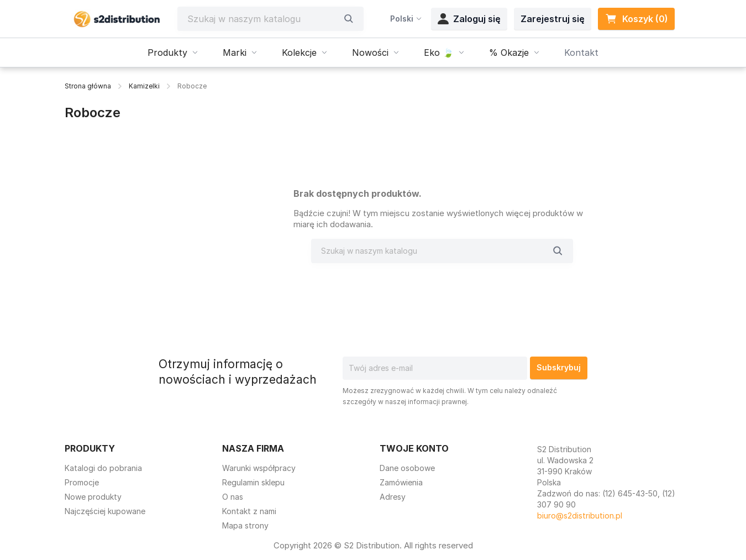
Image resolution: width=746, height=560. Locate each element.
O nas (233, 497)
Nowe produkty (93, 497)
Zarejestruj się (553, 19)
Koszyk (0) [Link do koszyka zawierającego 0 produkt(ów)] (636, 19)
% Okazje (516, 53)
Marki (241, 53)
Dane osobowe (407, 468)
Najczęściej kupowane (105, 511)
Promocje (82, 482)
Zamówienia (401, 482)
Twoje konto (414, 448)
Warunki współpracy (259, 468)
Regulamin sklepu (253, 482)
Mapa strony (245, 525)
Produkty (174, 53)
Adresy (393, 497)
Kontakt (581, 53)
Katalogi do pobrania (103, 468)
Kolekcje (306, 53)
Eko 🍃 (445, 53)
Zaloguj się (469, 19)
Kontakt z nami (249, 511)
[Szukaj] (262, 19)
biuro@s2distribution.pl (580, 515)
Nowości (377, 53)
